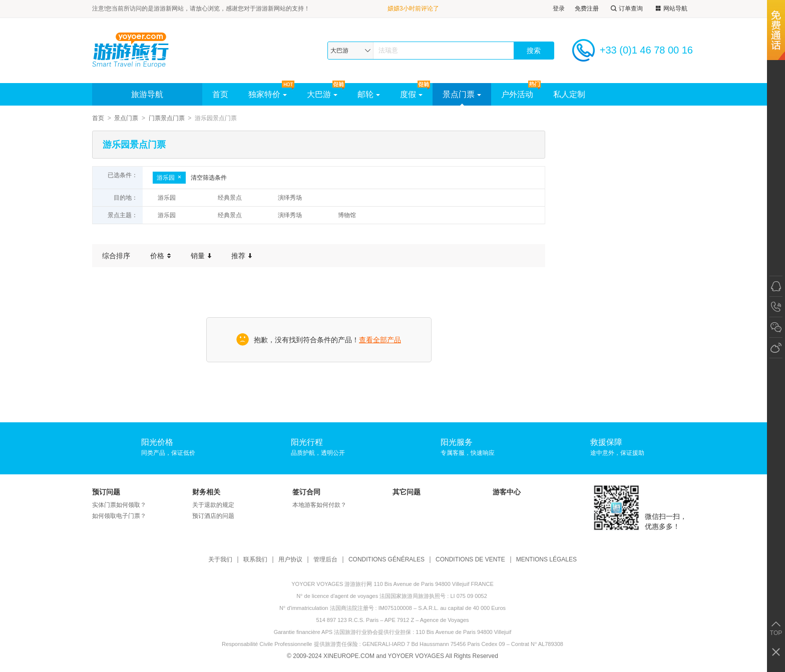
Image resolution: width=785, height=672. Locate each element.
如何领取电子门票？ (119, 516)
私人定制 (569, 94)
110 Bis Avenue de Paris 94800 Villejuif (463, 632)
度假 (411, 94)
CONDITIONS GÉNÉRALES (386, 560)
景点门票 (462, 94)
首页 (220, 94)
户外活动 (517, 94)
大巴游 (322, 94)
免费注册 (587, 9)
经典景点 (230, 198)
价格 (160, 256)
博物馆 (347, 215)
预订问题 (106, 492)
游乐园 (169, 178)
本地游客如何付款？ (319, 505)
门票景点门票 (167, 118)
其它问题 (407, 492)
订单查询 (626, 9)
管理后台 (325, 560)
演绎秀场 (290, 198)
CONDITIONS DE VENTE (470, 560)
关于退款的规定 (213, 505)
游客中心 (507, 492)
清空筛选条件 (209, 178)
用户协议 (290, 560)
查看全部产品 (380, 340)
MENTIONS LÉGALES (546, 560)
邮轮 (369, 94)
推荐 (242, 256)
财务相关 (206, 492)
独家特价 (268, 94)
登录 (559, 9)
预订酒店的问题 (213, 516)
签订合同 (306, 492)
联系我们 (255, 560)
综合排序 (116, 256)
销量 (201, 256)
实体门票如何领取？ (119, 505)
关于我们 (220, 560)
